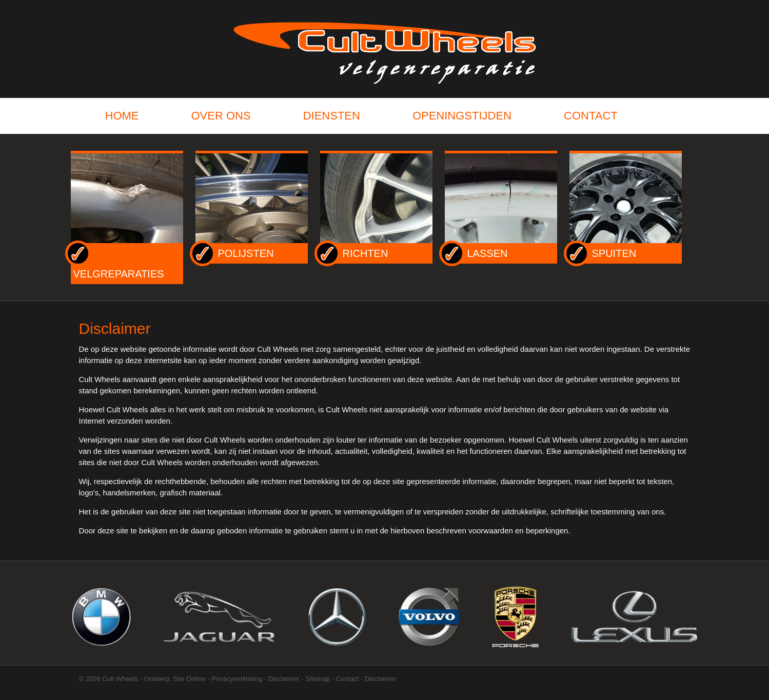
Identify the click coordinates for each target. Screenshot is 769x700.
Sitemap (318, 679)
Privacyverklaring (237, 679)
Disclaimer (284, 679)
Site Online (189, 679)
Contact (347, 679)
